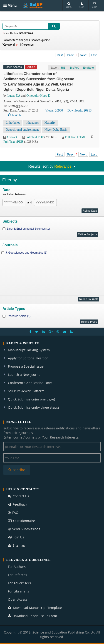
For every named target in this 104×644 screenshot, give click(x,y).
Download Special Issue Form (32, 616)
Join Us (16, 537)
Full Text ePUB (13, 142)
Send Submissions (24, 529)
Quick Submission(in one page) (31, 399)
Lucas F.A (14, 96)
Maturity (50, 123)
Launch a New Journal (25, 375)
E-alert (95, 5)
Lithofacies (13, 123)
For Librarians (19, 591)
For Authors (17, 567)
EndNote (88, 68)
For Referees (17, 575)
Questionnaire (21, 521)
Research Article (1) (19, 316)
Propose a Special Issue (26, 366)
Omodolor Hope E (38, 96)
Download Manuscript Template (35, 608)
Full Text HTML (76, 137)
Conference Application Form (30, 383)
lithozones (32, 123)
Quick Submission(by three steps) (33, 407)
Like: (14, 115)
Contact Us (19, 496)
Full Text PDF (35, 137)
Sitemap (17, 545)
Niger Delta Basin (56, 130)
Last (94, 55)
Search (69, 5)
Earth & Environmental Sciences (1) (28, 229)
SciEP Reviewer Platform (26, 391)
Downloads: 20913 (79, 110)
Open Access (18, 599)
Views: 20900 (54, 110)
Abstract (12, 137)
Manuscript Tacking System (29, 350)
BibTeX (74, 68)
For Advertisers (19, 583)
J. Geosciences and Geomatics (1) (26, 253)
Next (83, 55)
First (60, 55)
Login (82, 5)
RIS (63, 68)
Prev (70, 55)
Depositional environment (22, 130)
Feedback (17, 504)
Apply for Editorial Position (28, 358)
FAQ (13, 513)
